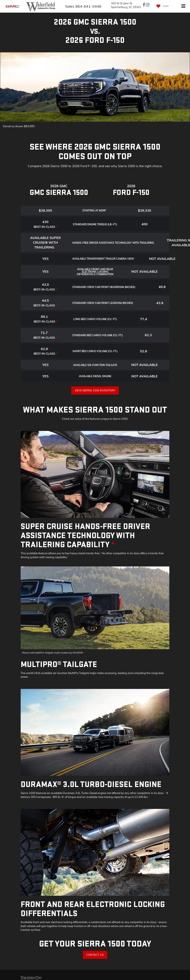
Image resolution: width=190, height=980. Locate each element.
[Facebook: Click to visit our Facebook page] (144, 5)
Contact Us (95, 955)
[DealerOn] (31, 978)
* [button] (36, 126)
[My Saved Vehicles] (161, 6)
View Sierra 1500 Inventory (95, 390)
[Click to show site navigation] (183, 6)
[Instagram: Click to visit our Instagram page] (148, 5)
